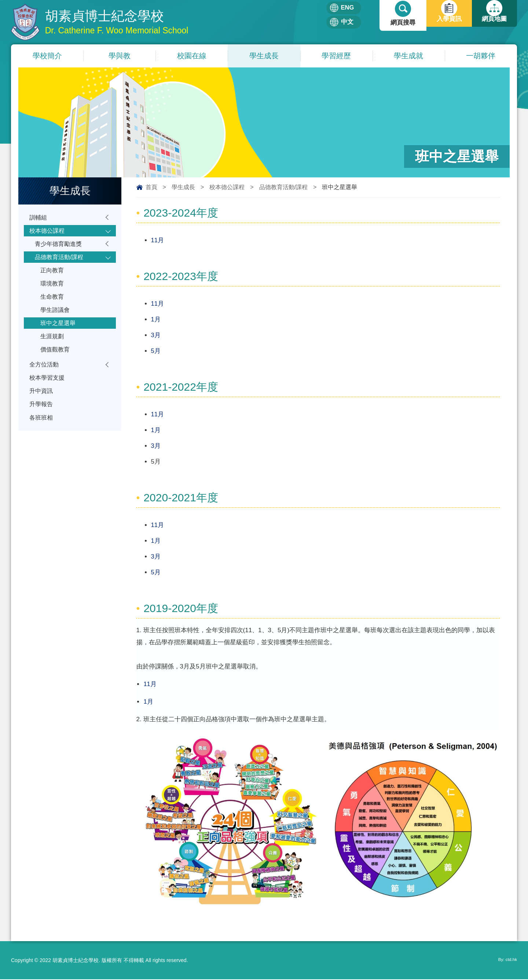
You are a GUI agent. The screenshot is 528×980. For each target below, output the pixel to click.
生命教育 (53, 304)
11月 (158, 241)
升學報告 (42, 420)
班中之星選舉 (59, 333)
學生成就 (408, 56)
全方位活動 (45, 377)
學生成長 (264, 56)
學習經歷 (336, 56)
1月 (156, 320)
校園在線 (192, 56)
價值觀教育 (56, 361)
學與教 (120, 56)
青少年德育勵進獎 (60, 247)
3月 (156, 336)
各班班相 (42, 434)
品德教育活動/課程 (283, 187)
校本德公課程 (227, 187)
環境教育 (53, 290)
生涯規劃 (53, 347)
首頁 (151, 187)
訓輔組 (39, 218)
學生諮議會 (56, 318)
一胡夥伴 (481, 56)
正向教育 (53, 275)
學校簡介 (47, 56)
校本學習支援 (48, 392)
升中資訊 (42, 406)
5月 (156, 351)
